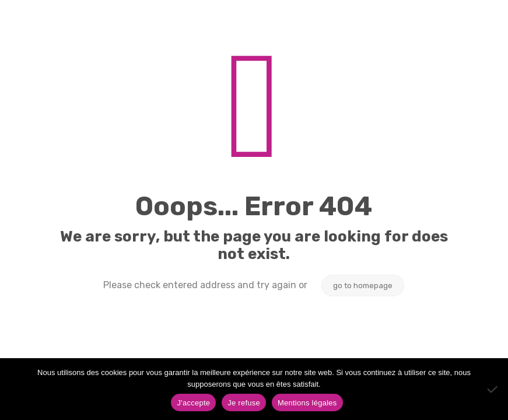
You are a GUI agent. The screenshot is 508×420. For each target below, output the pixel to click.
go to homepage (363, 286)
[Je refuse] (493, 389)
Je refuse (244, 403)
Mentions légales (307, 403)
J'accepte (193, 403)
